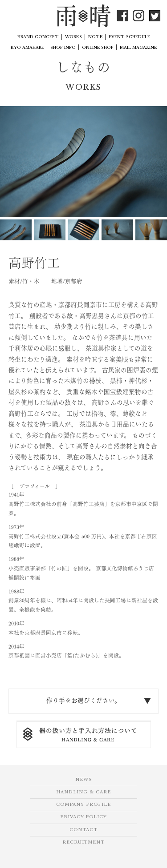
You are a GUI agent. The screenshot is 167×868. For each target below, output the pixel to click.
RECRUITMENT (83, 842)
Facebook (122, 16)
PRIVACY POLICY (83, 817)
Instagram (138, 16)
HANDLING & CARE (83, 792)
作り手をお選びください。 (83, 701)
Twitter (155, 16)
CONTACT (83, 830)
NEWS (83, 780)
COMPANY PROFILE (83, 804)
